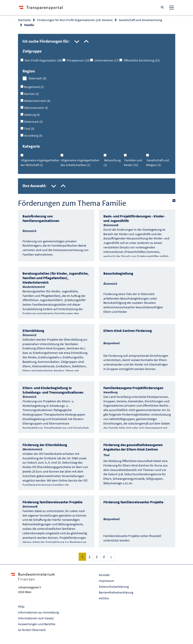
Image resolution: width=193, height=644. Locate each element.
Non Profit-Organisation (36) (43, 60)
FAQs (21, 607)
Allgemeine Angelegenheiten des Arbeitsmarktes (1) (80, 163)
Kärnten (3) (31, 94)
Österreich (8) (37, 78)
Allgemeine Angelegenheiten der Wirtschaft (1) (40, 163)
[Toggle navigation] (171, 7)
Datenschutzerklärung (114, 587)
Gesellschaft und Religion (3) (158, 163)
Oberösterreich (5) (36, 108)
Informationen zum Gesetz (36, 618)
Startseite (24, 20)
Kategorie (31, 146)
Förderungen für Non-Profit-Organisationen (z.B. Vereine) (75, 20)
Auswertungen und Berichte (37, 624)
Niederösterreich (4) (37, 101)
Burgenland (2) (34, 87)
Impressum (106, 581)
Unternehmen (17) (106, 60)
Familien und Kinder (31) (133, 163)
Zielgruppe (32, 51)
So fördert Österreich (32, 630)
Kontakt (104, 575)
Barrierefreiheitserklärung (116, 592)
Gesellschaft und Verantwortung (140, 20)
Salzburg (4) (32, 115)
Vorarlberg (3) (33, 136)
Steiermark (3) (33, 122)
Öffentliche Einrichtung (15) (141, 60)
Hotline (104, 598)
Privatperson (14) (78, 60)
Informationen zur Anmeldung (38, 612)
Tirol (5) (29, 129)
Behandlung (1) (112, 163)
